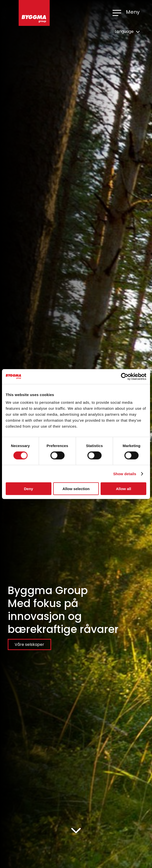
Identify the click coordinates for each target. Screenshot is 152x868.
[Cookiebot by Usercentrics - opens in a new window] (125, 376)
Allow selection (76, 489)
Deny (28, 489)
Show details (125, 474)
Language (127, 31)
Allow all (124, 489)
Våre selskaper (29, 644)
